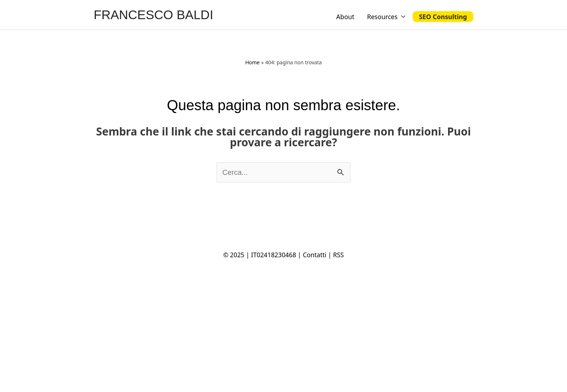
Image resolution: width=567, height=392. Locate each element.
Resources (382, 17)
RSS (338, 255)
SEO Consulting (443, 17)
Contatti (314, 255)
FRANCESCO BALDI (154, 15)
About (345, 17)
